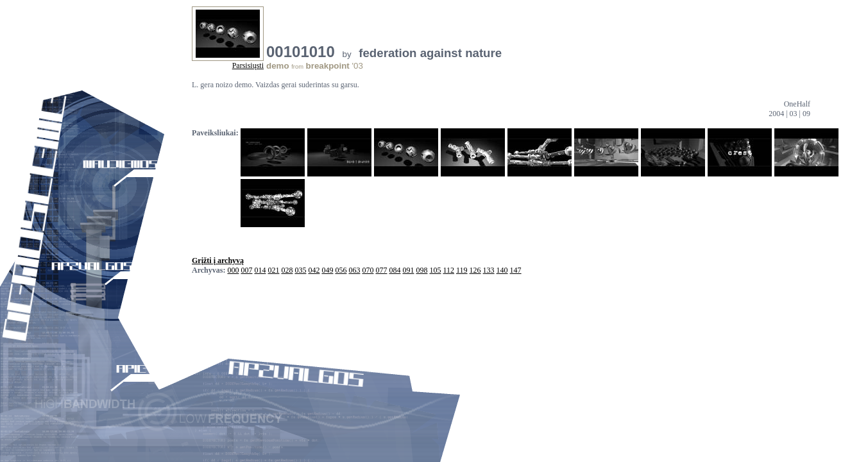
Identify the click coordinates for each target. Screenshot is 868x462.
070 (368, 270)
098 (421, 270)
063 (354, 270)
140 (502, 270)
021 (273, 270)
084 (395, 270)
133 (489, 270)
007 (246, 270)
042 (314, 270)
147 (516, 270)
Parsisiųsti (248, 65)
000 (233, 270)
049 (327, 270)
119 (462, 270)
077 (381, 270)
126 (475, 270)
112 (448, 270)
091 (408, 270)
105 (435, 270)
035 (300, 270)
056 (341, 270)
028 (287, 270)
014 (260, 270)
